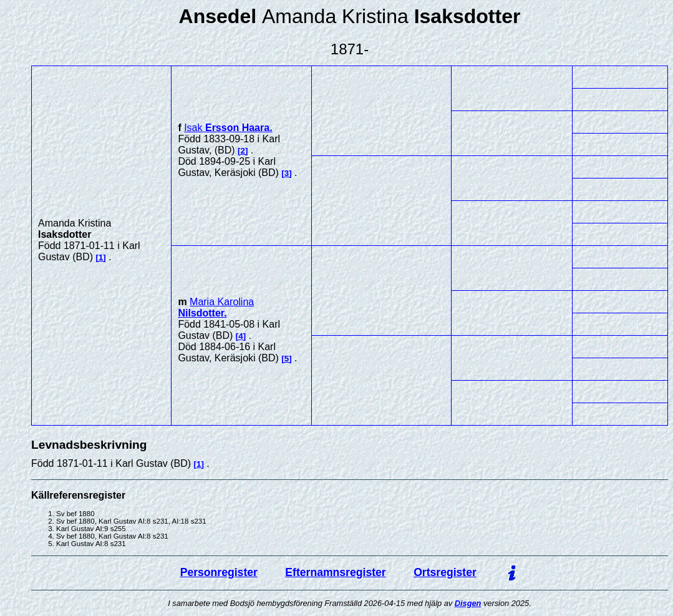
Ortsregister (445, 572)
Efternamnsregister (335, 572)
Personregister (219, 572)
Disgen (468, 603)
